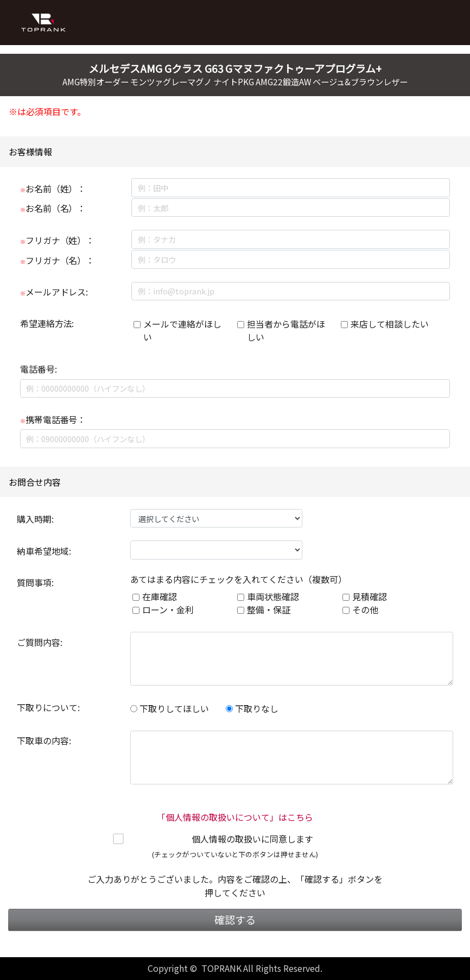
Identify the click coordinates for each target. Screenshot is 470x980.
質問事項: (35, 582)
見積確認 (370, 596)
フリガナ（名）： (58, 260)
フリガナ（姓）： (58, 240)
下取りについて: (48, 707)
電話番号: (39, 369)
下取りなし (252, 708)
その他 (365, 610)
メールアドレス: (54, 292)
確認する (235, 920)
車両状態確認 (273, 596)
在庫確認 (160, 596)
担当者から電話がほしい (286, 330)
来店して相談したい (390, 324)
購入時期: (35, 519)
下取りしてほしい (170, 708)
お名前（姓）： (53, 189)
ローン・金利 (168, 610)
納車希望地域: (44, 551)
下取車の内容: (44, 740)
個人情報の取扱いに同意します (252, 839)
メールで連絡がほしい (182, 330)
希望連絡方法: (47, 323)
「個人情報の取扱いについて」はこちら (235, 817)
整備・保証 (269, 610)
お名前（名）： (53, 208)
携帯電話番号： (53, 419)
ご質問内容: (40, 642)
